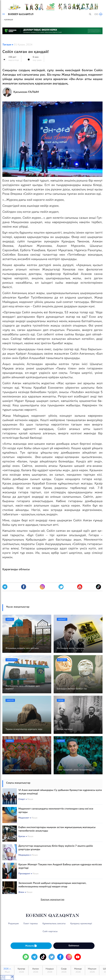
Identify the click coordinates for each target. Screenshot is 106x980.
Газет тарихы (31, 923)
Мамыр (78, 970)
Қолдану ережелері (81, 923)
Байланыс (74, 946)
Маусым (92, 970)
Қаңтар (21, 970)
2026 (7, 970)
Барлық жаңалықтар (53, 899)
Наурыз (50, 970)
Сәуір (64, 970)
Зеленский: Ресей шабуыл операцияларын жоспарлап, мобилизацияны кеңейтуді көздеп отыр (52, 885)
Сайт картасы (50, 931)
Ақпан (35, 970)
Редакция (13, 923)
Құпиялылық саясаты (54, 923)
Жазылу (31, 946)
